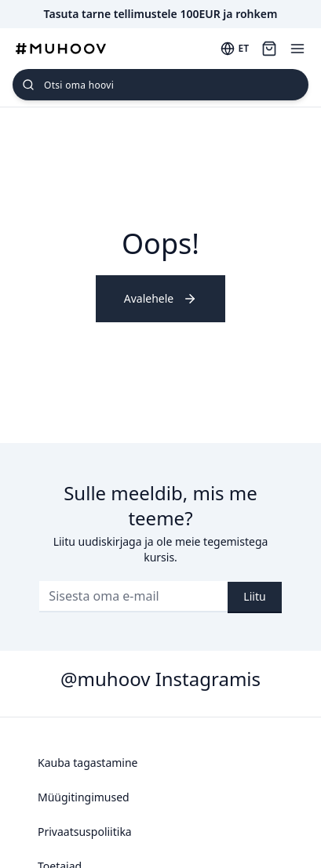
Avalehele (160, 298)
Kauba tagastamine (88, 763)
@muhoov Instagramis (160, 679)
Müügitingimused (84, 797)
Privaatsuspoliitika (85, 832)
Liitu (254, 596)
